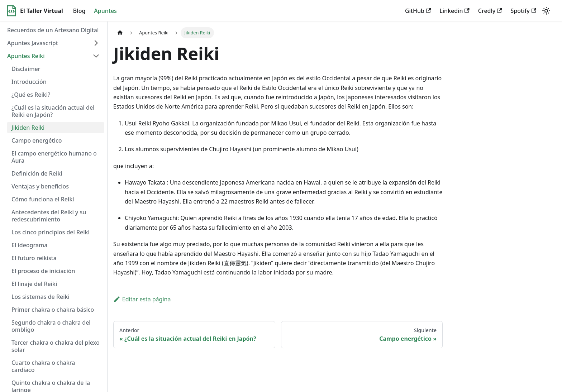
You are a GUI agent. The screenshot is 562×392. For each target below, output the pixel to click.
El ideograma (29, 245)
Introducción (29, 82)
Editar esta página (142, 299)
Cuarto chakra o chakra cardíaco (43, 366)
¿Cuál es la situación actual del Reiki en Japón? (53, 111)
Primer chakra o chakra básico (53, 310)
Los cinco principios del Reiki (51, 232)
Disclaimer (26, 69)
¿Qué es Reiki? (31, 95)
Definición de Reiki (37, 173)
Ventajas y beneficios (40, 186)
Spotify (523, 11)
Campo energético (37, 140)
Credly (490, 11)
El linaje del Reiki (34, 284)
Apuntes (105, 11)
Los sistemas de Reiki (41, 297)
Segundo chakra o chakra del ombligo (51, 326)
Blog (79, 11)
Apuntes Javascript (33, 43)
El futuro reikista (34, 258)
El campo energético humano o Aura (54, 157)
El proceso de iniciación (43, 271)
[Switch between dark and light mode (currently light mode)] (546, 11)
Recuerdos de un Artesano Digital (53, 30)
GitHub (418, 11)
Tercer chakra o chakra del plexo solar (56, 346)
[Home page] (120, 33)
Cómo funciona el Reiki (43, 199)
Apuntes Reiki (26, 56)
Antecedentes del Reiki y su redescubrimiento (49, 216)
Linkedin (454, 11)
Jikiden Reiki (28, 128)
